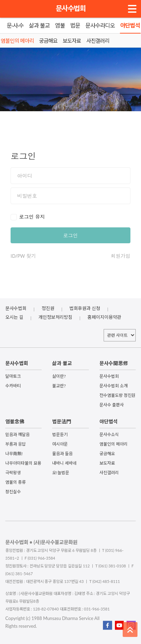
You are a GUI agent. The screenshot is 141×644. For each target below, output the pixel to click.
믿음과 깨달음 (17, 434)
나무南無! (14, 454)
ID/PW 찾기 (23, 256)
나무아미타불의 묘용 (23, 463)
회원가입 (121, 256)
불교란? (59, 386)
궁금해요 (107, 454)
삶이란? (59, 376)
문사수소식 (109, 434)
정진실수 (13, 492)
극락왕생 (13, 473)
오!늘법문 (60, 473)
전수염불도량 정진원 (117, 395)
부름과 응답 (16, 444)
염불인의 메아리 (114, 444)
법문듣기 (60, 434)
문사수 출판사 (112, 405)
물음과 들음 (62, 454)
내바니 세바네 (64, 463)
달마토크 (13, 376)
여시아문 (60, 444)
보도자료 (107, 463)
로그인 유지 (32, 217)
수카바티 (13, 386)
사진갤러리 (109, 473)
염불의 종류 (16, 482)
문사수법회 (71, 8)
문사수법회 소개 (114, 386)
